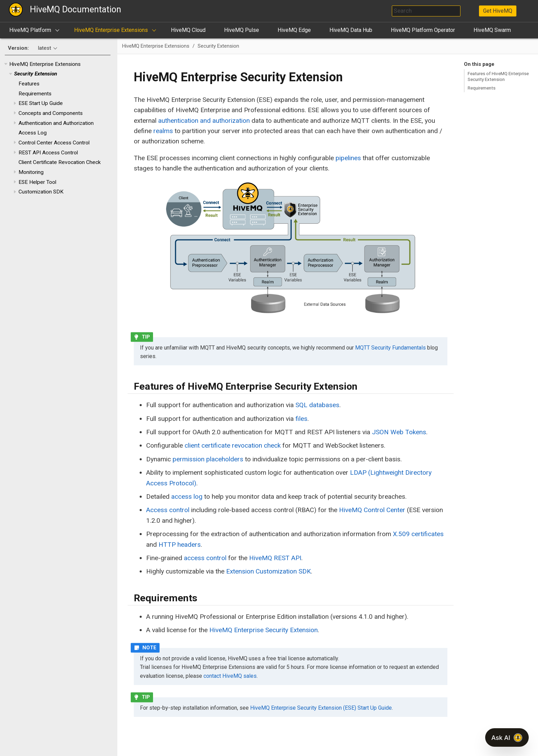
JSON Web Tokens (399, 432)
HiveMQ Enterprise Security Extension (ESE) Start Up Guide (321, 708)
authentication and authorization (204, 121)
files (301, 419)
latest (45, 48)
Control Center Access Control (54, 143)
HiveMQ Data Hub (351, 30)
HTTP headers (180, 545)
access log (187, 497)
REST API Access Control (48, 153)
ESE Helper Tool (37, 182)
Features (29, 84)
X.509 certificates (418, 534)
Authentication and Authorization (56, 123)
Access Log (33, 133)
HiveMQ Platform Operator (423, 30)
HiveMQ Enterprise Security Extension (264, 630)
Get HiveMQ (498, 11)
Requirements (35, 94)
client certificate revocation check (233, 445)
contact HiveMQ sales (230, 676)
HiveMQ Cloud (188, 30)
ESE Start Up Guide (41, 103)
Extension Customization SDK (268, 571)
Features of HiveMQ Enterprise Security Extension (498, 76)
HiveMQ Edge (294, 30)
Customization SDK (41, 192)
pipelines (348, 158)
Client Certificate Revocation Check (60, 162)
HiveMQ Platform (30, 30)
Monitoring (31, 172)
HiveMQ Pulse (242, 30)
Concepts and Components (51, 113)
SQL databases (317, 405)
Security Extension (36, 74)
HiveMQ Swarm (492, 30)
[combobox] (426, 11)
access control (205, 558)
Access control (168, 510)
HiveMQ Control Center (372, 510)
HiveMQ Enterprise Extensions (111, 30)
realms (163, 131)
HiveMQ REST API (275, 558)
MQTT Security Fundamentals (390, 348)
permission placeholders (208, 459)
